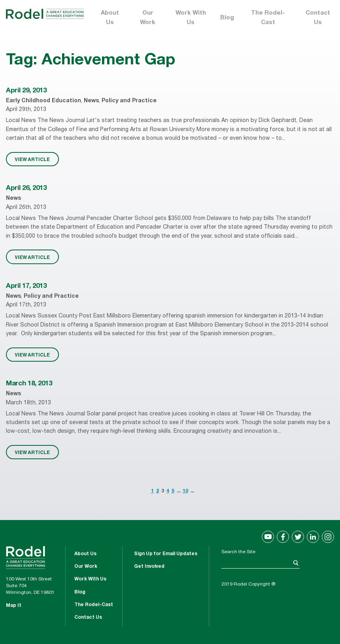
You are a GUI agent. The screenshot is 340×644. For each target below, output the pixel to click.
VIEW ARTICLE (32, 159)
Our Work (148, 18)
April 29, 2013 (26, 91)
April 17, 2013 (26, 286)
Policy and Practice (129, 101)
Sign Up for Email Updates (166, 554)
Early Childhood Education (43, 101)
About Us (110, 18)
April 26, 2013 (26, 189)
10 (185, 491)
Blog (227, 18)
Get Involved (149, 567)
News (91, 101)
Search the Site (238, 552)
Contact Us (318, 18)
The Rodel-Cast (268, 18)
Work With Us (191, 18)
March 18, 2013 (29, 384)
